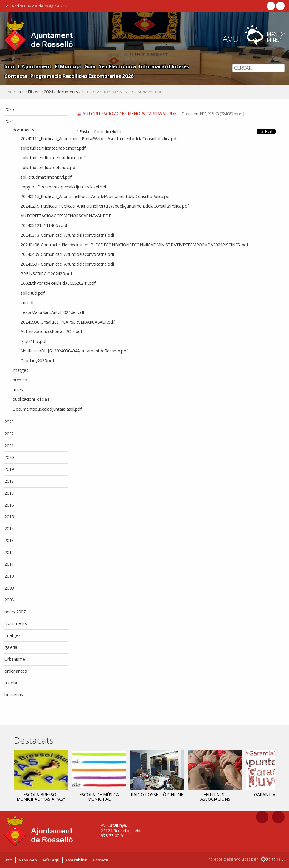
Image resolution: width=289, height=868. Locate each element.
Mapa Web (28, 860)
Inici (10, 66)
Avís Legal (51, 860)
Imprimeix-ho (110, 132)
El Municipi (68, 66)
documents (67, 92)
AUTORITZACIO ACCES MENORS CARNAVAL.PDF (127, 113)
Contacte (101, 860)
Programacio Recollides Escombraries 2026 (82, 76)
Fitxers (34, 92)
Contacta (16, 76)
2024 (48, 92)
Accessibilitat (76, 860)
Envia (84, 132)
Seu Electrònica (117, 66)
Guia (90, 66)
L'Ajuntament (35, 66)
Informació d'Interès (164, 66)
